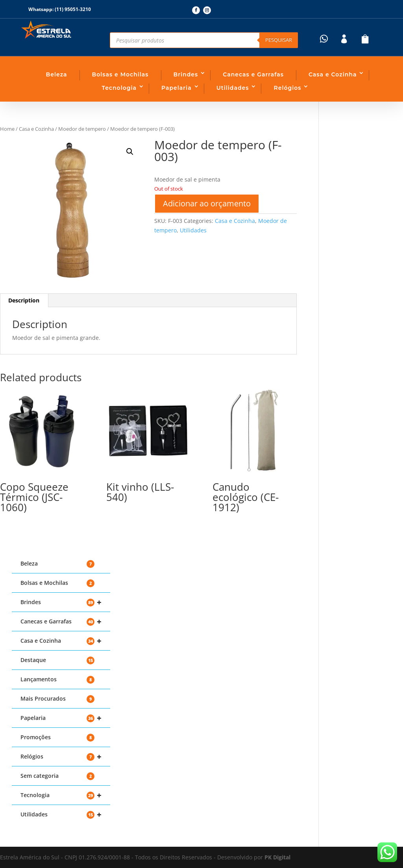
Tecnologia (119, 88)
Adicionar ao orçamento (207, 203)
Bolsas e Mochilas (120, 74)
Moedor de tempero (82, 129)
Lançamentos (57, 680)
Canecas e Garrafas (253, 74)
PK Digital (277, 857)
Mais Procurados (57, 699)
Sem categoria (57, 776)
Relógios (287, 88)
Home (7, 129)
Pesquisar (279, 40)
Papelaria (177, 88)
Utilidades (233, 88)
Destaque (57, 660)
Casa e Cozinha (333, 74)
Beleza (57, 74)
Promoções (57, 737)
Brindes (186, 74)
